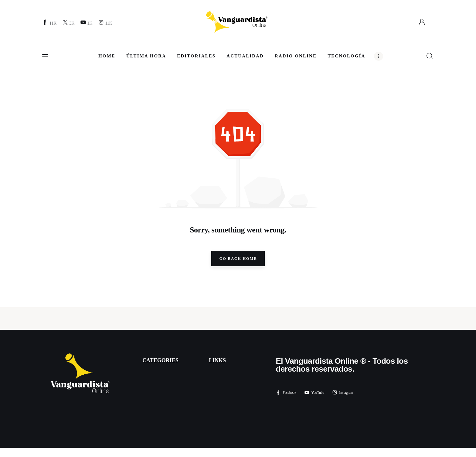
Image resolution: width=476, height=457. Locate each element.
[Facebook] (50, 23)
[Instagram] (106, 23)
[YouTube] (87, 23)
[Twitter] (69, 23)
